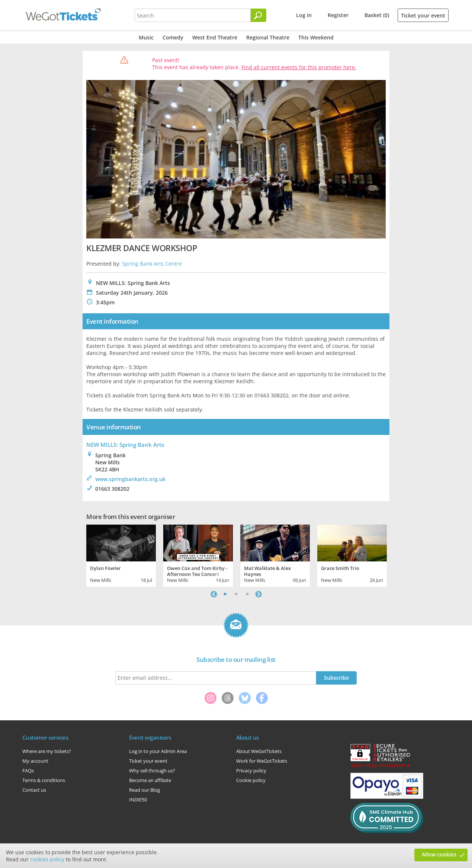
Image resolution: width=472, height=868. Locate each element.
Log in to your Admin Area (158, 751)
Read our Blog (145, 790)
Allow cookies (439, 854)
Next (259, 594)
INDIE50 (138, 800)
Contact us (34, 790)
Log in (304, 15)
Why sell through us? (152, 771)
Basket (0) (377, 15)
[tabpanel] (121, 555)
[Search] (259, 15)
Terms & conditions (44, 780)
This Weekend (316, 37)
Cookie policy (251, 780)
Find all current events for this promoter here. (299, 67)
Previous (214, 594)
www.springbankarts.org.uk (130, 479)
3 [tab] (247, 594)
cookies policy (47, 859)
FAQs (28, 771)
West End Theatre (215, 37)
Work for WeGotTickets (262, 761)
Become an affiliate (150, 780)
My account (35, 761)
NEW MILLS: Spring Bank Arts (125, 445)
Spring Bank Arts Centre (152, 264)
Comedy (173, 37)
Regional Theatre (268, 37)
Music (146, 37)
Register (338, 15)
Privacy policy (251, 771)
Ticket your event (423, 15)
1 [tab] (225, 594)
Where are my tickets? (47, 751)
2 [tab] (236, 594)
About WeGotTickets (259, 751)
